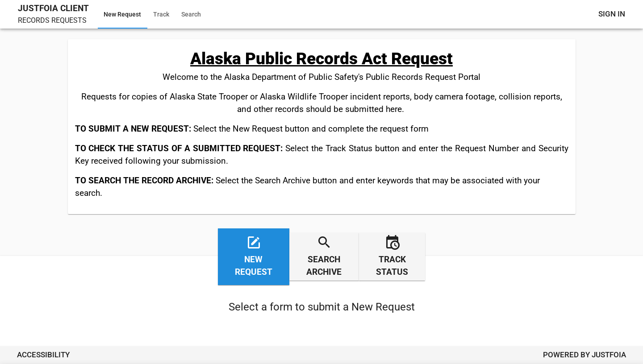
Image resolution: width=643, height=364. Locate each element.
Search (191, 14)
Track (161, 14)
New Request (122, 14)
